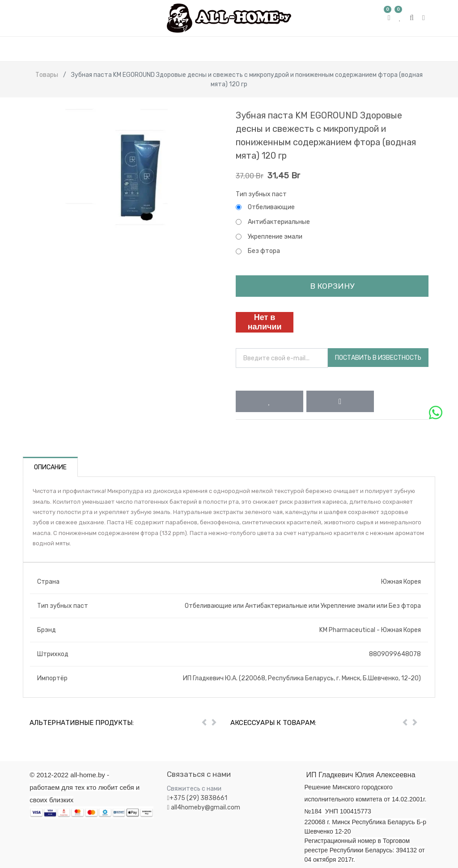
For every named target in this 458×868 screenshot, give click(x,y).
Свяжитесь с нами (194, 789)
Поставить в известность (378, 358)
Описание (50, 467)
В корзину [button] (332, 286)
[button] (269, 401)
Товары (47, 75)
